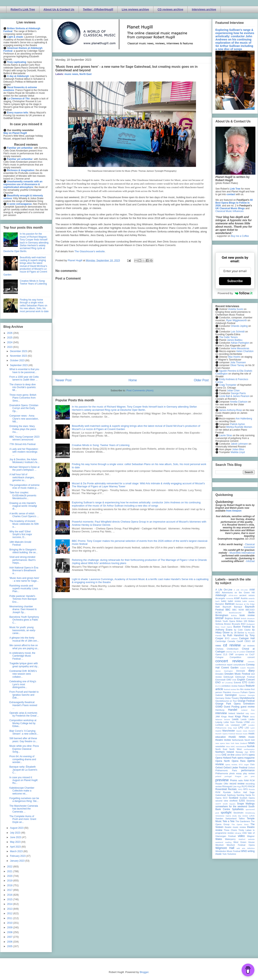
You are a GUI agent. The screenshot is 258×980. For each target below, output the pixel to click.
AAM (252, 590)
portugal (228, 776)
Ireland (232, 713)
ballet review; (248, 601)
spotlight (226, 812)
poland (218, 776)
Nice (228, 746)
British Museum (248, 618)
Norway (239, 752)
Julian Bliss (238, 449)
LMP (244, 725)
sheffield (233, 801)
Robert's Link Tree (23, 9)
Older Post (201, 380)
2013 (10, 909)
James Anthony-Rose (230, 410)
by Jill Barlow (237, 633)
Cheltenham (233, 649)
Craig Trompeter (228, 385)
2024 (10, 342)
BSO (243, 624)
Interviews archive (204, 9)
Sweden (219, 819)
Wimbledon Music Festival (228, 851)
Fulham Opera (248, 692)
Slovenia (250, 801)
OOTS (245, 755)
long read (232, 728)
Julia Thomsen (238, 362)
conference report (224, 665)
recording (250, 784)
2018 (10, 885)
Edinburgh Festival (245, 677)
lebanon (219, 719)
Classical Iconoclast (249, 546)
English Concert (246, 680)
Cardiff (240, 641)
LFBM (247, 722)
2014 (10, 904)
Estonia (237, 682)
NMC (233, 746)
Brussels (236, 624)
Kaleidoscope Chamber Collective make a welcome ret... (22, 791)
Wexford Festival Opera (241, 845)
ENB (234, 680)
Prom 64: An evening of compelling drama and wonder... (23, 759)
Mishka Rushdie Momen (239, 427)
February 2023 (18, 856)
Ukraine (238, 833)
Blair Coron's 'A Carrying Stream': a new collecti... (24, 732)
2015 (10, 899)
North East (85, 74)
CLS (225, 654)
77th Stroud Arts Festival (22, 444)
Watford (242, 839)
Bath (218, 607)
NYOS (218, 755)
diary (251, 671)
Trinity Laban (245, 830)
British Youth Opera (225, 621)
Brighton (229, 618)
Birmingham (222, 615)
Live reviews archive (135, 9)
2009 (10, 928)
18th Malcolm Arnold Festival (20, 543)
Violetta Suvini (236, 309)
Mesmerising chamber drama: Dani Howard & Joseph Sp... (23, 609)
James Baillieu (235, 340)
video (241, 836)
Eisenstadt (220, 680)
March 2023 (17, 851)
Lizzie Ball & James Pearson (234, 396)
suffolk (252, 816)
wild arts (241, 848)
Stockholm (238, 813)
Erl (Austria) (227, 683)
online (238, 755)
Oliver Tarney (237, 365)
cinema (229, 652)
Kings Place (242, 717)
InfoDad (250, 561)
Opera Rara (238, 761)
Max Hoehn (234, 357)
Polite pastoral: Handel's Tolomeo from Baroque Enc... (23, 599)
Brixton (228, 624)
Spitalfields (238, 809)
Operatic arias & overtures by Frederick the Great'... (24, 714)
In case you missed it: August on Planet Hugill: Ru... (24, 780)
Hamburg (220, 710)
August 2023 (17, 828)
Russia (252, 789)
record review (237, 784)
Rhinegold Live (229, 786)
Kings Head (227, 717)
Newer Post (63, 380)
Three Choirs (230, 830)
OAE (224, 755)
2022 (10, 867)
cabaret (234, 638)
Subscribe (235, 281)
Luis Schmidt (238, 332)
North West (236, 749)
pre (246, 776)
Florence (236, 692)
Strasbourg (250, 813)
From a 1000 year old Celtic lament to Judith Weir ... (24, 378)
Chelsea (219, 649)
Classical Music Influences (229, 211)
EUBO (251, 682)
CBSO (247, 641)
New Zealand (241, 743)
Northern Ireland (225, 752)
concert (251, 657)
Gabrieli (219, 695)
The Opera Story (240, 824)
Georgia (251, 695)
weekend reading (223, 842)
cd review (232, 645)
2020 (10, 876)
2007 (10, 937)
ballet (224, 601)
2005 (10, 946)
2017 (10, 890)
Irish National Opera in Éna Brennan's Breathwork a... (24, 571)
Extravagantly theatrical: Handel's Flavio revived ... (23, 705)
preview (222, 780)
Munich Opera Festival (225, 734)
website (251, 839)
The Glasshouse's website (89, 251)
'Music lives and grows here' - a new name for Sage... (24, 579)
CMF (231, 654)
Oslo (252, 764)
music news (71, 74)
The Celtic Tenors (228, 337)
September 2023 (19, 365)
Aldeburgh (221, 595)
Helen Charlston (245, 351)
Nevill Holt (250, 740)
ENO (218, 682)
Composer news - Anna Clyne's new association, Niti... (24, 419)
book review (247, 615)
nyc (246, 752)
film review (245, 689)
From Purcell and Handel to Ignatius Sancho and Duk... (24, 695)
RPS (245, 789)
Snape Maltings (246, 804)
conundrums (239, 665)
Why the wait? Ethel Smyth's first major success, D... (21, 534)
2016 (10, 895)
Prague (238, 776)
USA (244, 833)
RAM (246, 780)
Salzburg (231, 795)
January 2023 (18, 861)
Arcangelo (220, 598)
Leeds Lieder (248, 719)
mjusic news (242, 731)
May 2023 (16, 842)
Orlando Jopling (239, 326)
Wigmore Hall (225, 848)
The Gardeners (243, 821)
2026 (10, 333)
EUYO (218, 686)
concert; (251, 662)
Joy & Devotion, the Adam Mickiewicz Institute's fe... (24, 461)
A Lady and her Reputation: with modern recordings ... (24, 452)
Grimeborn (249, 704)
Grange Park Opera (228, 704)
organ (246, 765)
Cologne (219, 657)
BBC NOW (238, 610)
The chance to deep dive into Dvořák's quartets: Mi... (23, 387)
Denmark (241, 671)
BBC (228, 610)
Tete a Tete (229, 821)
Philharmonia (222, 773)
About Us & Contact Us (59, 9)
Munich (251, 731)
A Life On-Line (224, 590)
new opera (220, 743)
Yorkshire (232, 854)
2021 (10, 871)
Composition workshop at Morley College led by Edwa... (23, 723)
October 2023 (18, 360)
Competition (236, 657)
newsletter (220, 746)
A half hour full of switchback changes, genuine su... (22, 477)
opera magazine (246, 758)
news (251, 743)
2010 (10, 923)
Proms (233, 780)
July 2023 (15, 833)
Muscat (239, 734)
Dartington (228, 671)
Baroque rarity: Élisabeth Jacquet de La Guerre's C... (23, 770)
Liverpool (235, 725)
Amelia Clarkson (239, 402)
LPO (241, 728)
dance (218, 671)
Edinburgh (228, 677)
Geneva (242, 695)
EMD (229, 680)
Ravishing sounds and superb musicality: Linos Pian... (24, 589)
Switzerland (231, 819)
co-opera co (241, 654)
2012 (10, 913)
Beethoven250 (235, 613)
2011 (10, 918)
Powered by (235, 293)
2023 (10, 347)
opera (251, 755)
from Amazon (234, 511)
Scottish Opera (247, 798)
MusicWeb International (242, 553)
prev (253, 776)
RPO (240, 789)
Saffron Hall (240, 792)
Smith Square (229, 804)
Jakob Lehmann (239, 444)
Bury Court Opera (224, 627)
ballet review (234, 601)
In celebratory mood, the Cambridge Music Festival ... (22, 656)
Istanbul (240, 713)
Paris (234, 770)
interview (221, 713)
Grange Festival (246, 701)
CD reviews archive (170, 9)
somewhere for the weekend (231, 806)
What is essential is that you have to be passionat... (24, 371)
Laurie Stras (225, 435)
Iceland (244, 710)
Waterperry (230, 839)
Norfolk (251, 746)
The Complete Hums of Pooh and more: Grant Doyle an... (23, 819)
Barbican (230, 604)
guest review (248, 707)
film (238, 689)
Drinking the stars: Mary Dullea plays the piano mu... (23, 429)
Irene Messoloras (240, 348)
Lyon (253, 728)
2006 (10, 942)
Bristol (237, 618)
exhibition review (229, 686)
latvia (252, 717)
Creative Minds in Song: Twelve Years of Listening (101, 445)
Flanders (227, 692)
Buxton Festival (242, 627)
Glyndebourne (247, 698)
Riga (239, 787)
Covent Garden (230, 668)
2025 (10, 338)
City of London (239, 652)
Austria (244, 598)
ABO (218, 592)
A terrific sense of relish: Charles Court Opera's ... (24, 515)
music (245, 734)
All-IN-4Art (233, 595)
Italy (247, 713)
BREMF (220, 618)
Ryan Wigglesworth (236, 320)
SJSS (242, 801)
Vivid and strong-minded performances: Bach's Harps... (22, 560)
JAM (218, 717)
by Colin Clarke (242, 630)
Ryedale (227, 792)
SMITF (218, 804)
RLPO (244, 786)
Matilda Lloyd (238, 452)
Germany (220, 698)
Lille (227, 725)
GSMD (219, 707)
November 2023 (19, 356)
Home (133, 380)
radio (240, 780)
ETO (245, 682)
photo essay (236, 773)
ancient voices (247, 595)
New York (230, 743)
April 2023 (16, 847)
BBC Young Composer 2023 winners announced (24, 438)
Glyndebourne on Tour (226, 701)
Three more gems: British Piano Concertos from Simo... (23, 398)
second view (222, 801)
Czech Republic (247, 668)
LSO (247, 728)
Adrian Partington (240, 343)
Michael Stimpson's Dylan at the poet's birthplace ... (24, 468)
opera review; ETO (234, 765)
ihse (253, 710)
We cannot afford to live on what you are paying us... (24, 647)
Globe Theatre (232, 698)
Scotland (233, 798)
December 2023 (19, 351)
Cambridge (221, 641)
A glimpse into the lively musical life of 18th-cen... (24, 639)
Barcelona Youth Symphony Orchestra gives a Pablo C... (24, 620)
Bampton (220, 604)
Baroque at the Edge (245, 604)
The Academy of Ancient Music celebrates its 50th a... (24, 524)
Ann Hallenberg (244, 419)
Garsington (231, 695)
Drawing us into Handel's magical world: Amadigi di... (23, 506)
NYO (252, 752)
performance (248, 770)
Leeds (235, 719)
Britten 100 (242, 621)
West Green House (244, 842)
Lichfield (219, 725)
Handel (233, 710)
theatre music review (235, 827)
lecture (227, 719)
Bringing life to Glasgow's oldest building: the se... (23, 551)
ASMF (237, 598)
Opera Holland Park (226, 758)
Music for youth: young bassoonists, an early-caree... (23, 630)
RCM (252, 780)
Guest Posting (232, 707)
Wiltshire (251, 848)
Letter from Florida (233, 722)
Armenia (230, 598)
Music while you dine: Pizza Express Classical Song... (24, 749)
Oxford (219, 768)
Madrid (218, 731)
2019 (10, 881)
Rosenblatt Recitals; (226, 789)
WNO (244, 851)
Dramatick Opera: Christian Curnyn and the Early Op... (24, 408)
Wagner (251, 836)
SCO (225, 798)
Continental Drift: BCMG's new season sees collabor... (23, 674)
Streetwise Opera (223, 816)
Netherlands (238, 740)
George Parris (238, 393)
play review (249, 773)
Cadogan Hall (247, 638)
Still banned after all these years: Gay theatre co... (23, 740)
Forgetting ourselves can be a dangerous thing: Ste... (24, 800)
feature (242, 686)
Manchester (229, 731)
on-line (231, 755)
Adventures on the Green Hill (238, 592)
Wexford (219, 845)
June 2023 (16, 837)
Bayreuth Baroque (232, 607)
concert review (229, 661)
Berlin (251, 613)
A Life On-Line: (241, 590)
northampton (249, 749)
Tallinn (242, 819)
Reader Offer (222, 784)
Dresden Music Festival (237, 674)
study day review (240, 816)
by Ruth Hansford (233, 635)
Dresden (219, 674)
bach (217, 601)
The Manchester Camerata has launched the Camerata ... (24, 809)
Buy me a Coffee (240, 236)
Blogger (144, 972)
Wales (219, 839)
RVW (218, 792)
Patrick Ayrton (238, 424)
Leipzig (219, 722)
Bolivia (234, 615)
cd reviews (249, 646)
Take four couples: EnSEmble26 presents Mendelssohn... (23, 495)
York (224, 854)
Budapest (250, 624)
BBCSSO (250, 610)
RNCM (251, 786)
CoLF (252, 654)
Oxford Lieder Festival (235, 768)
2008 (10, 932)
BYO (227, 638)
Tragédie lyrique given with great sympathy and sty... (24, 665)
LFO (253, 722)
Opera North (223, 761)
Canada (231, 641)
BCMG (219, 613)
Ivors (252, 713)
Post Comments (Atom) (140, 390)
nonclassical (241, 746)
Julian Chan (233, 391)
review (218, 786)
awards (251, 598)
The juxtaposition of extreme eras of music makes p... (24, 486)
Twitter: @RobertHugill (98, 9)
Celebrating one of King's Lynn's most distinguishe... (23, 684)
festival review (230, 689)
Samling (240, 795)
